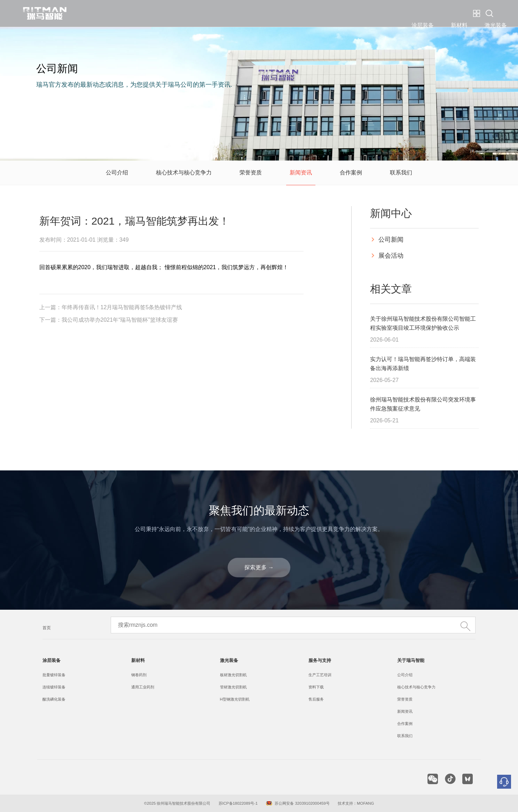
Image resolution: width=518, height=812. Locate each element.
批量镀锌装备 (54, 675)
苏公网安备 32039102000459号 (302, 803)
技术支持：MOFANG (355, 803)
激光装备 (248, 13)
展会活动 (387, 256)
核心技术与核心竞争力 (184, 173)
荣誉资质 (251, 173)
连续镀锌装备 (54, 687)
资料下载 (316, 687)
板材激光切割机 (233, 675)
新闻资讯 (301, 173)
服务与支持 (290, 13)
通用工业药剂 (143, 687)
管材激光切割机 (233, 687)
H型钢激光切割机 (235, 699)
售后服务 (316, 699)
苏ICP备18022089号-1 (238, 803)
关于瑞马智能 (338, 13)
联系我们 (401, 173)
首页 (47, 628)
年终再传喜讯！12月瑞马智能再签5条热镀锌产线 (122, 307)
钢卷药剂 (139, 675)
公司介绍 (117, 173)
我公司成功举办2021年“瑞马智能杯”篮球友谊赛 (120, 320)
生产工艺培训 (320, 675)
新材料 (211, 13)
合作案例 (351, 173)
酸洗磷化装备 (54, 699)
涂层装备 (175, 13)
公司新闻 (387, 240)
